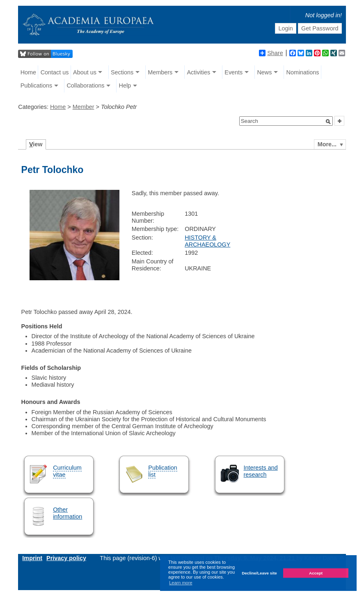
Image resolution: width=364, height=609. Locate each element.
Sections (122, 72)
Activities (198, 72)
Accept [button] (316, 573)
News (264, 72)
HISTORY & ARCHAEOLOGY (207, 241)
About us (85, 72)
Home (28, 72)
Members (160, 72)
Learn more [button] (181, 583)
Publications (37, 85)
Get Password (320, 28)
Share (271, 53)
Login (285, 28)
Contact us (55, 72)
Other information (68, 513)
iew (36, 144)
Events (234, 72)
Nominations (303, 72)
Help (125, 85)
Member (84, 107)
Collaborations (85, 85)
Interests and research (261, 471)
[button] (328, 122)
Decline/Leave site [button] (259, 573)
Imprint (32, 558)
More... (327, 144)
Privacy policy (66, 558)
